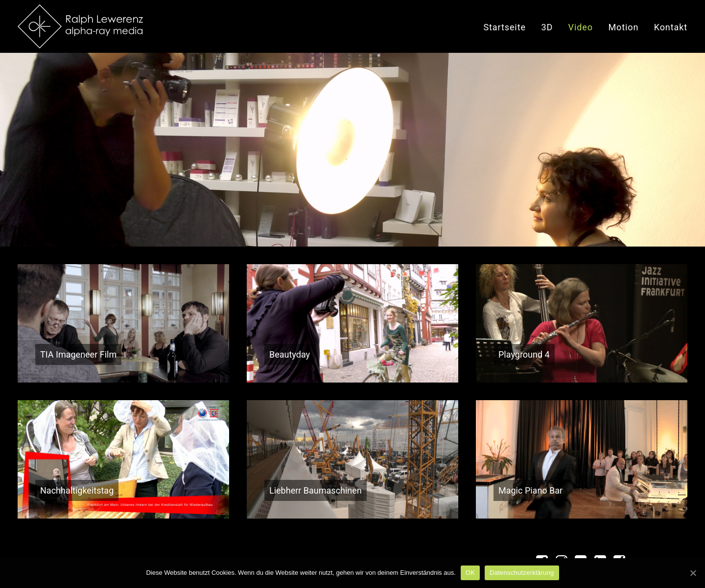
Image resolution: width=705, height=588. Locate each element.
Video (581, 27)
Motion (623, 27)
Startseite (504, 27)
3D (547, 27)
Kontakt (671, 27)
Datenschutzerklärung (522, 573)
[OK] (693, 573)
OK (470, 573)
